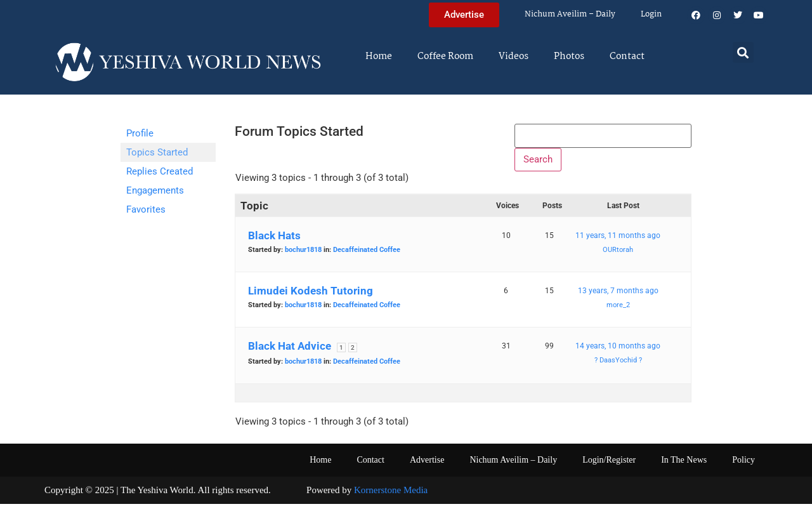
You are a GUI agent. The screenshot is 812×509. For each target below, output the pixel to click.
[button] (743, 52)
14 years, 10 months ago (618, 352)
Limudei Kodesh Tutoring (311, 296)
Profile (140, 133)
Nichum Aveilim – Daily (570, 14)
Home (379, 56)
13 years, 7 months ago (618, 296)
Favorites (146, 209)
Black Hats (274, 241)
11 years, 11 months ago (618, 241)
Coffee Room (445, 56)
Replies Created (160, 171)
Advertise (427, 466)
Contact (627, 56)
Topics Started (157, 152)
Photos (569, 56)
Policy (743, 466)
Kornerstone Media (391, 496)
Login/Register (609, 466)
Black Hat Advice (290, 352)
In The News (684, 466)
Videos (514, 56)
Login (651, 14)
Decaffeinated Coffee (367, 255)
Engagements (155, 190)
